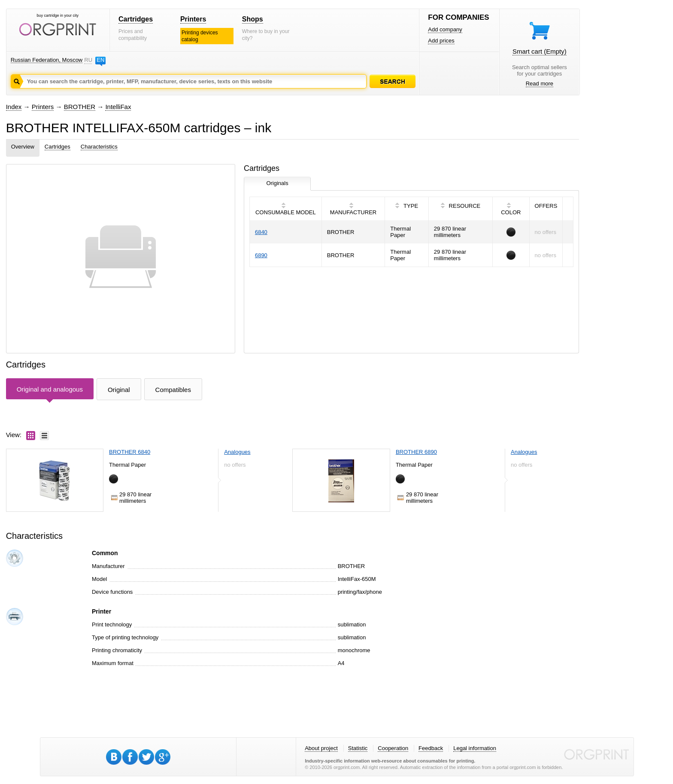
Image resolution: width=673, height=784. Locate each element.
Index (14, 107)
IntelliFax (118, 107)
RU (88, 60)
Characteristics (99, 147)
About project (321, 748)
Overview (23, 147)
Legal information (475, 748)
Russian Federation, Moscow (47, 60)
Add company (445, 29)
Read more (540, 84)
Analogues (237, 452)
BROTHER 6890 (416, 452)
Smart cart (540, 51)
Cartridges (136, 19)
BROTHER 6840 (130, 452)
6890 (261, 255)
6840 (261, 232)
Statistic (358, 748)
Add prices (441, 41)
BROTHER (80, 107)
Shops (253, 19)
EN (100, 60)
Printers (193, 19)
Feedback (431, 748)
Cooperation (393, 748)
